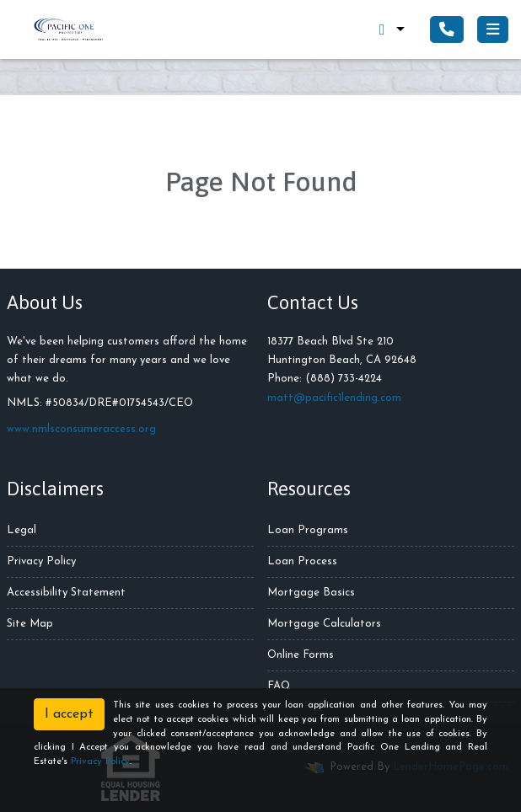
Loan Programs (308, 530)
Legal (21, 530)
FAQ (279, 686)
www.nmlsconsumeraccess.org (81, 429)
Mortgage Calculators (324, 624)
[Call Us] (447, 29)
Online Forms (301, 655)
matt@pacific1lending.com (334, 398)
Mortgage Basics (311, 593)
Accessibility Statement (66, 593)
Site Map (30, 624)
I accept (69, 714)
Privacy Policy (41, 561)
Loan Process (302, 561)
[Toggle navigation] (493, 29)
